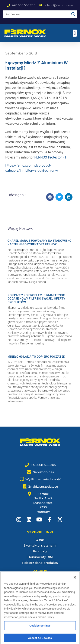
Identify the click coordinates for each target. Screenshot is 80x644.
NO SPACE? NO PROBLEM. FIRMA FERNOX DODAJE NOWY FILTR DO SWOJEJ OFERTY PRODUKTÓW (36, 299)
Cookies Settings (40, 628)
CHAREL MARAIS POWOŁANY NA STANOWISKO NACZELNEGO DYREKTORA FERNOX (39, 242)
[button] (75, 33)
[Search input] (37, 14)
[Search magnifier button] (73, 14)
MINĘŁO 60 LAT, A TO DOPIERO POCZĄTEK (36, 357)
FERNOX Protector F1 (50, 157)
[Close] (75, 580)
